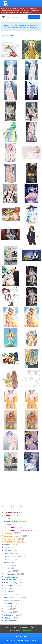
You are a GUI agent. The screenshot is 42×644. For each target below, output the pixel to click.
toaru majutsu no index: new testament (19, 530)
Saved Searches (15, 630)
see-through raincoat (12, 600)
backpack (8, 545)
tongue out (8, 612)
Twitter (13, 641)
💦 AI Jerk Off (8, 36)
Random (34, 627)
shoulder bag (9, 606)
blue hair (7, 551)
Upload (14, 627)
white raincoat (9, 618)
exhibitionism (9, 562)
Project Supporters (31, 641)
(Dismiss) (30, 12)
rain (5, 589)
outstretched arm (11, 580)
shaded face (9, 603)
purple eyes (9, 586)
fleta (6, 519)
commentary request (12, 536)
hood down (8, 571)
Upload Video (24, 627)
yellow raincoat (10, 621)
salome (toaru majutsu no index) (17, 521)
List (7, 627)
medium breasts (10, 574)
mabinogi (8, 524)
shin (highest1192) (11, 513)
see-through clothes (12, 597)
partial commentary (11, 539)
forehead (8, 565)
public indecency (10, 583)
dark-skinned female (12, 556)
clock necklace (10, 554)
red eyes (7, 595)
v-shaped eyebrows (12, 615)
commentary (9, 533)
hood (6, 568)
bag (5, 548)
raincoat (7, 592)
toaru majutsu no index (13, 527)
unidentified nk (10, 516)
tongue (7, 609)
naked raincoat (10, 577)
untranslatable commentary (15, 542)
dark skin (8, 559)
